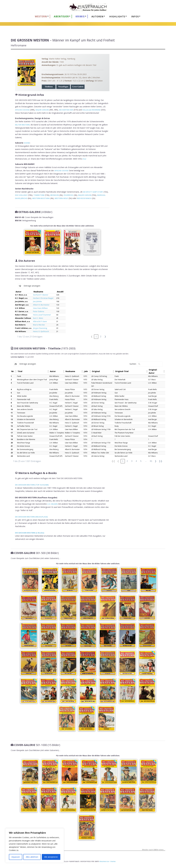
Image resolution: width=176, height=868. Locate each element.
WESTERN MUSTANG (41, 198)
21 (12, 446)
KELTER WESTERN (22, 125)
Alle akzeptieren (51, 857)
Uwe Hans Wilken (40, 308)
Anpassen (16, 857)
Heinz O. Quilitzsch (41, 331)
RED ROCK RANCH (84, 198)
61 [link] (151, 461)
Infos (135, 16)
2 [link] (101, 337)
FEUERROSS (68, 195)
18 (12, 436)
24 (12, 456)
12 (12, 416)
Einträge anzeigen (32, 286)
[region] (35, 845)
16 (12, 429)
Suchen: (133, 364)
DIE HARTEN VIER (66, 110)
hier (85, 159)
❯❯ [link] (161, 461)
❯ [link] (105, 337)
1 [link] (96, 337)
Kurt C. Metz (38, 318)
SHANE (27, 143)
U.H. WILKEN (52, 504)
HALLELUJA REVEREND (91, 110)
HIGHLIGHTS (117, 16)
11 (12, 413)
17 (12, 433)
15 (12, 426)
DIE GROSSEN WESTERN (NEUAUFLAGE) (31, 517)
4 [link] (136, 461)
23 (12, 453)
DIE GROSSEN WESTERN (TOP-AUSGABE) (32, 485)
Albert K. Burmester (41, 305)
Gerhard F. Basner (41, 295)
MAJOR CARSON (42, 110)
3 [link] (132, 461)
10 (12, 409)
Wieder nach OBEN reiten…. (154, 850)
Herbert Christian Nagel (43, 298)
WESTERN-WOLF (61, 198)
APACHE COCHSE (61, 171)
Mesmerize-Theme (108, 861)
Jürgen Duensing (40, 328)
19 (12, 439)
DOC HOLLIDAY (21, 195)
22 (12, 449)
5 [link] (141, 461)
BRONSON (55, 195)
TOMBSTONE (39, 195)
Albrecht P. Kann (40, 321)
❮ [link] (92, 337)
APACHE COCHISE (22, 110)
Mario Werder (39, 325)
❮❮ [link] (113, 461)
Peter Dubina (39, 311)
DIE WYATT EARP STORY (93, 192)
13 (12, 419)
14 (12, 423)
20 (12, 443)
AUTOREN (97, 16)
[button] (16, 371)
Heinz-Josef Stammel (42, 315)
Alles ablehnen (32, 857)
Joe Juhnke (37, 301)
